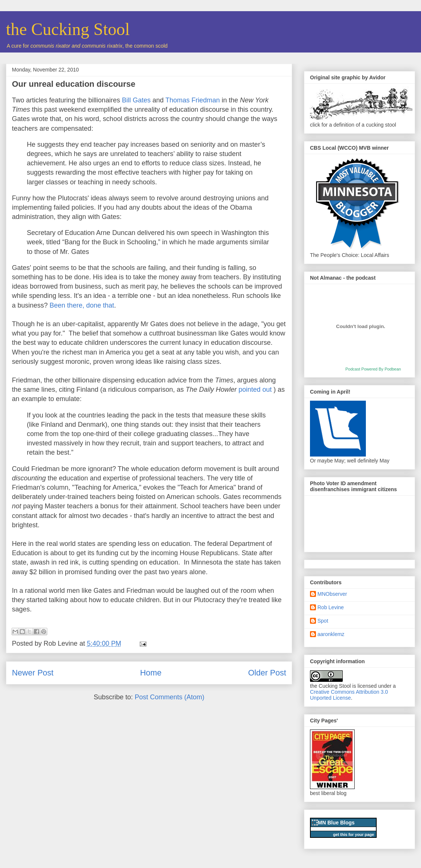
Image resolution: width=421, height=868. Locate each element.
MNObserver (332, 594)
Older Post (267, 673)
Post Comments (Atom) (170, 697)
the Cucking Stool (68, 29)
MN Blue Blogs (336, 823)
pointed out (255, 390)
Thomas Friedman (193, 100)
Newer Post (33, 673)
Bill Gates (136, 100)
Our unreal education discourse (74, 84)
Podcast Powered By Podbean (373, 369)
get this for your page (354, 834)
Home (151, 673)
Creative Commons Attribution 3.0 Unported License (349, 695)
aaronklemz (331, 634)
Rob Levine (331, 607)
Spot (323, 621)
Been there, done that (82, 305)
